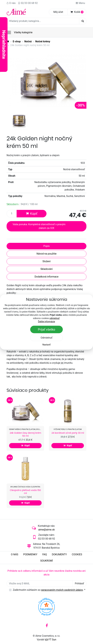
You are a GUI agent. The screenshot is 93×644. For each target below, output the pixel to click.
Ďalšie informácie (47, 321)
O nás (11, 3)
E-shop (17, 41)
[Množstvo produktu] (12, 214)
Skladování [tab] (46, 269)
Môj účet (58, 12)
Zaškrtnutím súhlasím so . (49, 590)
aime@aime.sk (46, 530)
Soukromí (46, 561)
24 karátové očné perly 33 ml (68, 433)
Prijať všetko (47, 329)
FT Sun (51, 640)
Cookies (77, 554)
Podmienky (30, 554)
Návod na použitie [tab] (46, 254)
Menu (80, 3)
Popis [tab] (46, 246)
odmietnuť (54, 318)
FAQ (45, 554)
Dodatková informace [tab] (46, 277)
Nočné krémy (43, 41)
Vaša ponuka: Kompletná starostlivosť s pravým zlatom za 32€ (39, 226)
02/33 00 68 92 (28, 3)
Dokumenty (59, 554)
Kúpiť (31, 214)
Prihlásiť (79, 583)
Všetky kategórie (20, 32)
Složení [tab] (46, 261)
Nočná (28, 41)
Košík (77, 12)
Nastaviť (46, 344)
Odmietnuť (47, 338)
